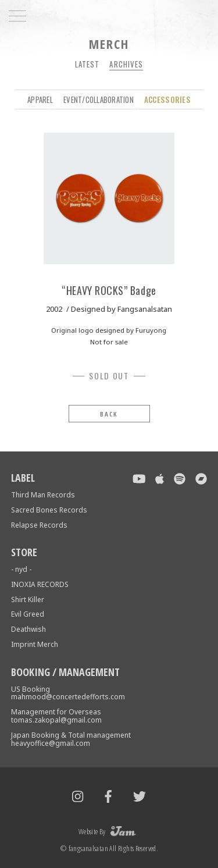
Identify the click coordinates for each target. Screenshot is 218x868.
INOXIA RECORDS (40, 584)
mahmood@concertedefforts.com (68, 697)
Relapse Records (39, 525)
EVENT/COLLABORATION (99, 99)
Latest (87, 64)
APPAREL (40, 99)
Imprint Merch (35, 644)
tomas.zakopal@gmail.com (56, 720)
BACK (109, 414)
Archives (126, 64)
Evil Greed (28, 614)
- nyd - (21, 569)
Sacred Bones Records (49, 510)
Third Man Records (43, 495)
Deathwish (28, 629)
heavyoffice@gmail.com (51, 743)
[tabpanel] (109, 198)
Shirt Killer (28, 600)
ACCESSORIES (167, 99)
